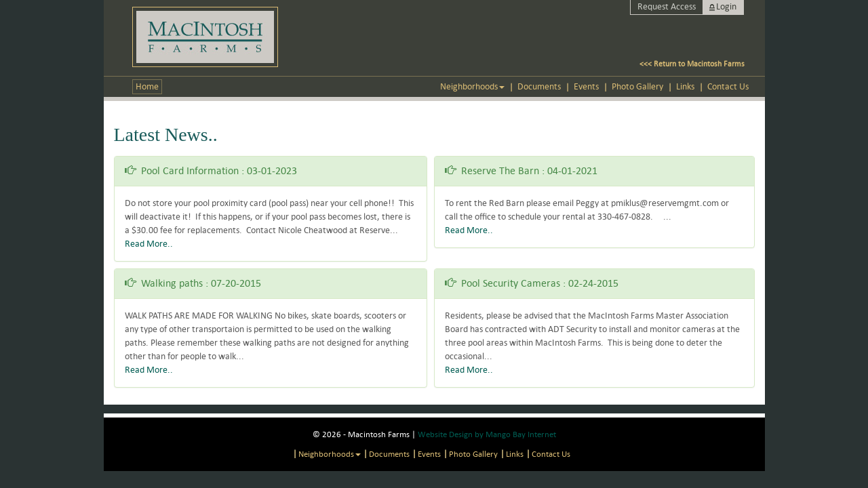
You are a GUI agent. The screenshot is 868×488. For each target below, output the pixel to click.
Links (685, 86)
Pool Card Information (190, 170)
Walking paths (172, 283)
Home (147, 86)
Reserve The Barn (500, 170)
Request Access (667, 6)
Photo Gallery (637, 86)
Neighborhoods (472, 86)
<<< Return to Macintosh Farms (692, 63)
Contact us (728, 86)
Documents (539, 86)
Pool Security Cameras (511, 283)
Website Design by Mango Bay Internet (487, 434)
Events (586, 86)
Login (726, 6)
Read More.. (149, 244)
